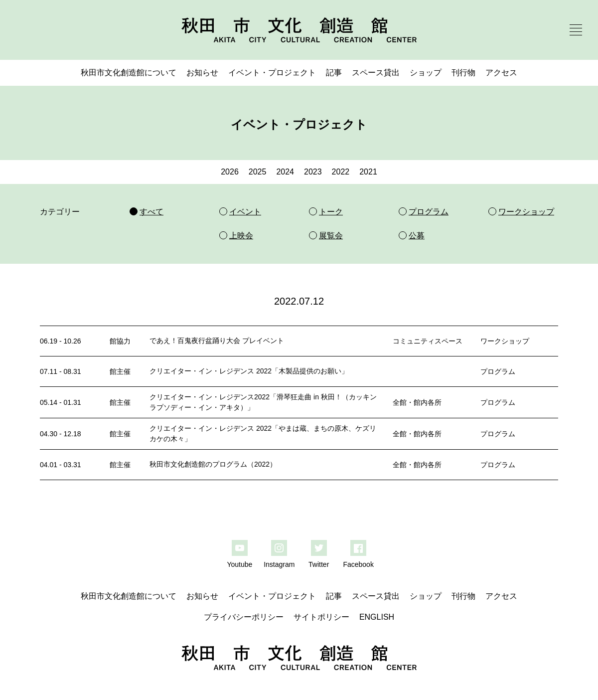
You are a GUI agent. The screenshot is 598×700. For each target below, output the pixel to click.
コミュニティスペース (428, 341)
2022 (341, 172)
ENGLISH (377, 617)
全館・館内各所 (417, 402)
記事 (334, 73)
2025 (258, 172)
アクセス (501, 73)
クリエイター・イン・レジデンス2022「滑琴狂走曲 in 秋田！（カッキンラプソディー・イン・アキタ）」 (263, 402)
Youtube (239, 564)
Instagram (279, 564)
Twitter (319, 564)
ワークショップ (505, 341)
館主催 (120, 371)
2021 (368, 172)
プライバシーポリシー (244, 617)
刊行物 (463, 73)
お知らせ (202, 73)
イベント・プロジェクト (272, 73)
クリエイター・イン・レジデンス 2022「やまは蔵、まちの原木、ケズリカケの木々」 (263, 434)
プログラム (498, 371)
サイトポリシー (321, 617)
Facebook (358, 564)
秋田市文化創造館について (129, 73)
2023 (313, 172)
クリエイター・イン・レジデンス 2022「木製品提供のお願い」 (249, 371)
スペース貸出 (376, 73)
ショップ (426, 73)
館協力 (120, 341)
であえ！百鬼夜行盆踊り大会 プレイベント (217, 341)
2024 (285, 172)
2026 (230, 172)
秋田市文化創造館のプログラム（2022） (213, 464)
